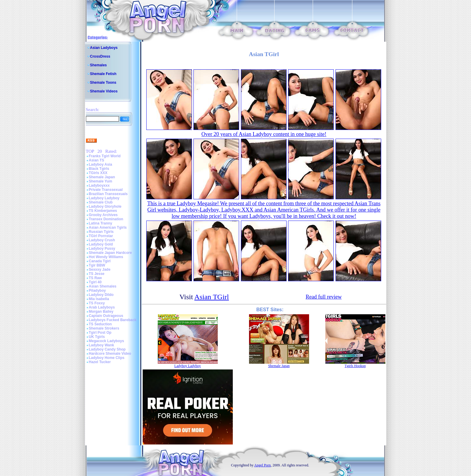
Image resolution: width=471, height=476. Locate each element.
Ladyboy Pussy (102, 249)
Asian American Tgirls (108, 227)
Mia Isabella (99, 299)
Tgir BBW (97, 265)
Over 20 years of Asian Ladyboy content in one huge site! (264, 134)
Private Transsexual (106, 190)
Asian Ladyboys (104, 48)
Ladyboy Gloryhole (105, 206)
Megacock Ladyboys (106, 341)
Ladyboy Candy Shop (107, 349)
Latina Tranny (101, 223)
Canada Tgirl (100, 261)
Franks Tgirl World (105, 156)
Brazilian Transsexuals (108, 194)
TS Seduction (100, 324)
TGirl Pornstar (101, 236)
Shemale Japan (102, 177)
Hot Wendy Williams (106, 257)
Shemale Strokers (104, 328)
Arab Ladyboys (102, 307)
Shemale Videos (104, 91)
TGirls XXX (98, 173)
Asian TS (97, 160)
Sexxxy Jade (100, 270)
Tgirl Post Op (100, 333)
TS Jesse (97, 274)
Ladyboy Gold (101, 244)
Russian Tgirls (101, 232)
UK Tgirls (97, 337)
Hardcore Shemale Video (110, 354)
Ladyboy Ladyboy (104, 198)
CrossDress (100, 56)
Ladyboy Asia (101, 164)
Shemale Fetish (103, 74)
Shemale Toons (103, 83)
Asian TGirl (212, 297)
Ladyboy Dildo (101, 295)
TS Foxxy (97, 303)
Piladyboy (97, 291)
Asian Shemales (103, 286)
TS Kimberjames (103, 211)
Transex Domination (106, 219)
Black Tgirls (99, 169)
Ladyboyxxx (99, 185)
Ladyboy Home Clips (107, 358)
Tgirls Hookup (355, 366)
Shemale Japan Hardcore (110, 253)
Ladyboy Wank (102, 345)
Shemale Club (101, 202)
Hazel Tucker (100, 362)
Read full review (324, 297)
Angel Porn (262, 465)
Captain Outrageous (106, 316)
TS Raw (95, 278)
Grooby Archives (103, 215)
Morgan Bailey (101, 312)
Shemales (99, 65)
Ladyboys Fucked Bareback (113, 320)
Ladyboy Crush (102, 240)
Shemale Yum (101, 181)
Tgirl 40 (95, 282)
